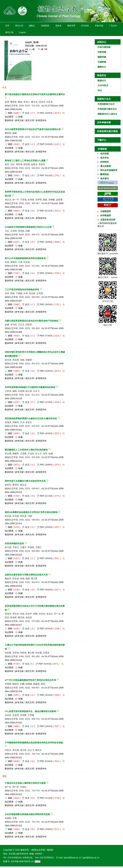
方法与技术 (103, 85)
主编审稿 (102, 62)
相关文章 (30, 120)
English (22, 32)
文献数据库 (106, 211)
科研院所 (105, 162)
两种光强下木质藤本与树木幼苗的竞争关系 (25, 481)
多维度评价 (41, 120)
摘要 (10, 113)
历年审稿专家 (104, 122)
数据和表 (9, 120)
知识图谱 (9, 117)
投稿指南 (45, 26)
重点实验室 (106, 166)
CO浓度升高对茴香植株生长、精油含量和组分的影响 (30, 711)
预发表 (58, 26)
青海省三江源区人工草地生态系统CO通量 (25, 161)
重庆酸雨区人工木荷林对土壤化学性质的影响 (26, 450)
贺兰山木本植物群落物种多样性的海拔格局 (25, 258)
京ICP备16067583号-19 (22, 861)
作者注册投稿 (104, 47)
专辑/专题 (99, 26)
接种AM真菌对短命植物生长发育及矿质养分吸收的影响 (31, 512)
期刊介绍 (19, 26)
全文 (27, 113)
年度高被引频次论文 (107, 109)
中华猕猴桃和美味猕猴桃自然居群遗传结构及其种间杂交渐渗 (34, 743)
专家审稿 (102, 52)
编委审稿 (102, 57)
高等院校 (105, 174)
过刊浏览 (85, 26)
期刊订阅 (9, 32)
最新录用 (71, 26)
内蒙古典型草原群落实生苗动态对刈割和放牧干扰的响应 (32, 321)
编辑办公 (102, 67)
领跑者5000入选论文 (107, 114)
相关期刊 (105, 179)
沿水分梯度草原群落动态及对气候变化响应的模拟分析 (33, 129)
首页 (7, 26)
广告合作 (113, 26)
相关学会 (105, 158)
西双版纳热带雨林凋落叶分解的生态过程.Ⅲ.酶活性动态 (31, 418)
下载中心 (102, 140)
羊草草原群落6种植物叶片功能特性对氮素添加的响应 (30, 387)
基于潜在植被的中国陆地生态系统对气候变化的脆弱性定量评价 (35, 94)
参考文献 (19, 120)
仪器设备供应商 (108, 220)
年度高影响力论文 (106, 104)
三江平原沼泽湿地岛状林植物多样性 (22, 289)
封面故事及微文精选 (107, 131)
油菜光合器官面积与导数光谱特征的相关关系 (26, 575)
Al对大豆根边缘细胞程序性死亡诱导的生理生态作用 (30, 680)
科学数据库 (106, 215)
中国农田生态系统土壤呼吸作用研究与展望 (25, 783)
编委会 (32, 26)
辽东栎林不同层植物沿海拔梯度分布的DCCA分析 (28, 227)
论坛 (100, 90)
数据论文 (102, 80)
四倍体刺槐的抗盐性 (14, 543)
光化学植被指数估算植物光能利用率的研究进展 (27, 814)
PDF (42, 113)
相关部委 (105, 154)
